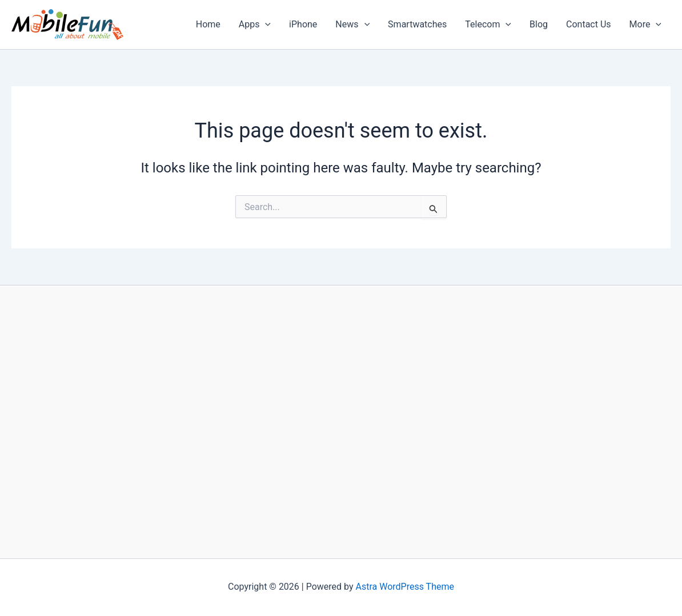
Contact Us (589, 24)
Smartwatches (417, 24)
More (645, 25)
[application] (265, 25)
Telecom (488, 25)
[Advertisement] (341, 421)
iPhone (303, 24)
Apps (255, 25)
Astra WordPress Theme (405, 587)
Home (208, 24)
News (352, 25)
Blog (539, 24)
